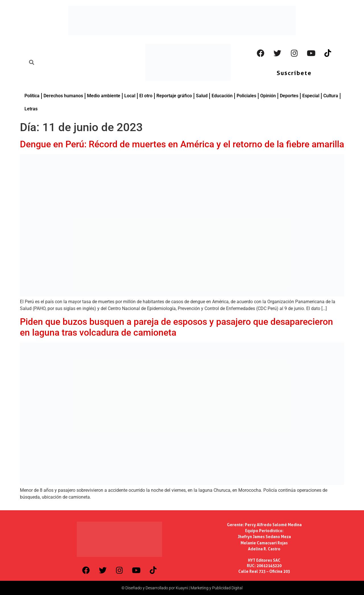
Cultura (331, 96)
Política (32, 96)
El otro (146, 96)
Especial (311, 96)
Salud (202, 96)
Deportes (289, 96)
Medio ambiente (104, 96)
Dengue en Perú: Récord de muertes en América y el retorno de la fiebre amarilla (182, 144)
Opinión (268, 96)
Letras (31, 109)
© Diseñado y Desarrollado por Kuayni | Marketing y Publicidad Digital (182, 588)
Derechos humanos (63, 96)
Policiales (246, 96)
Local (130, 96)
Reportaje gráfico (174, 96)
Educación (222, 96)
